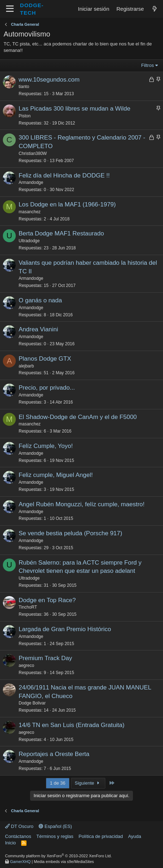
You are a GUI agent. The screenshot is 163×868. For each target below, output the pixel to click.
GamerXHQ (20, 862)
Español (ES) (55, 826)
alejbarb (26, 366)
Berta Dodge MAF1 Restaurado (61, 233)
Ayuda (135, 836)
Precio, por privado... (47, 388)
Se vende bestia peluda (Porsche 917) (70, 533)
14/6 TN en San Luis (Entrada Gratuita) (71, 725)
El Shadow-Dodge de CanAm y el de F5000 (78, 417)
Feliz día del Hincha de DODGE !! (64, 175)
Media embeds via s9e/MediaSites (64, 862)
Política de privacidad (101, 836)
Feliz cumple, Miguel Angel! (56, 475)
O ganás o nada (40, 300)
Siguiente (88, 783)
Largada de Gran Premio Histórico (65, 629)
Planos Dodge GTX (45, 359)
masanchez (30, 212)
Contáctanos (18, 836)
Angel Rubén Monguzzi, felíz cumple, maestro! (82, 504)
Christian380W (33, 153)
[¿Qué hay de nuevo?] (155, 9)
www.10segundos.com (49, 80)
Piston (25, 116)
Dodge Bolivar (32, 703)
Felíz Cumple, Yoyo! (46, 446)
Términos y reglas (55, 836)
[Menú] (10, 9)
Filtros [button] (147, 65)
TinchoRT (28, 607)
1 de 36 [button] (57, 783)
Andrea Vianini (38, 329)
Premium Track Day (45, 658)
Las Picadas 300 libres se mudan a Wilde (75, 109)
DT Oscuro (19, 826)
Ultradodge (29, 241)
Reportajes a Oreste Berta (54, 754)
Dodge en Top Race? (47, 600)
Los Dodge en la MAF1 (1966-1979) (67, 204)
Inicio (10, 843)
